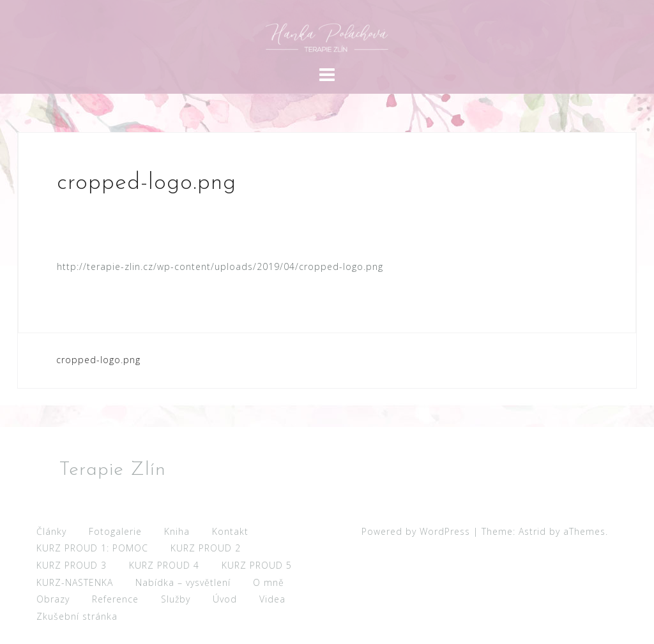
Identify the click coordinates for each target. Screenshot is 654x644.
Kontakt (230, 531)
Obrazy (53, 599)
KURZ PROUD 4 (164, 565)
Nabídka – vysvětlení (183, 582)
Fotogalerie (115, 531)
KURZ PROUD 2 (206, 548)
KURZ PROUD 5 (257, 565)
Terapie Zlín (112, 470)
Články (51, 531)
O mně (269, 582)
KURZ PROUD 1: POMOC (92, 548)
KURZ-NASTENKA (75, 582)
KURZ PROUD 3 (72, 565)
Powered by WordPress (416, 531)
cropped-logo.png (98, 360)
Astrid (532, 531)
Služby (176, 599)
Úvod (225, 599)
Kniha (177, 531)
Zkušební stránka (77, 616)
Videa (272, 599)
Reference (115, 599)
